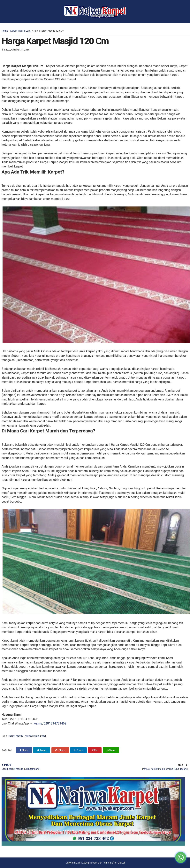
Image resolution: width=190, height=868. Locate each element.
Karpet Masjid (16, 736)
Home (5, 31)
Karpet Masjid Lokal (21, 31)
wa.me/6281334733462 (50, 723)
